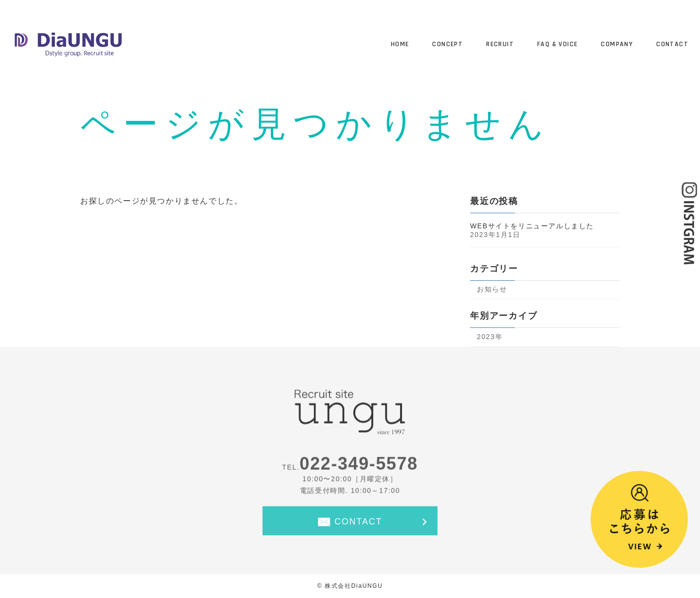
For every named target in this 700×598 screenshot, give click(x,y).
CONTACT (358, 524)
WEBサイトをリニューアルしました (532, 226)
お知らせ (492, 289)
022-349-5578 (359, 466)
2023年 (490, 337)
